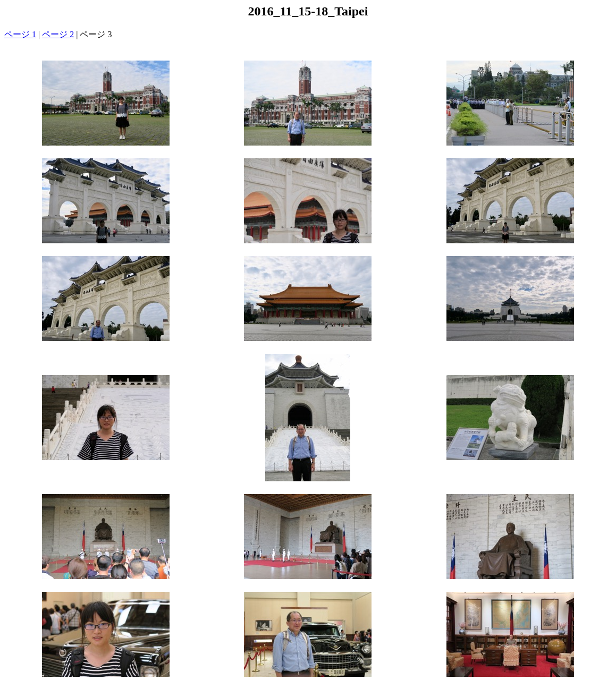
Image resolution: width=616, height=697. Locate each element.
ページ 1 (20, 34)
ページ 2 (58, 34)
